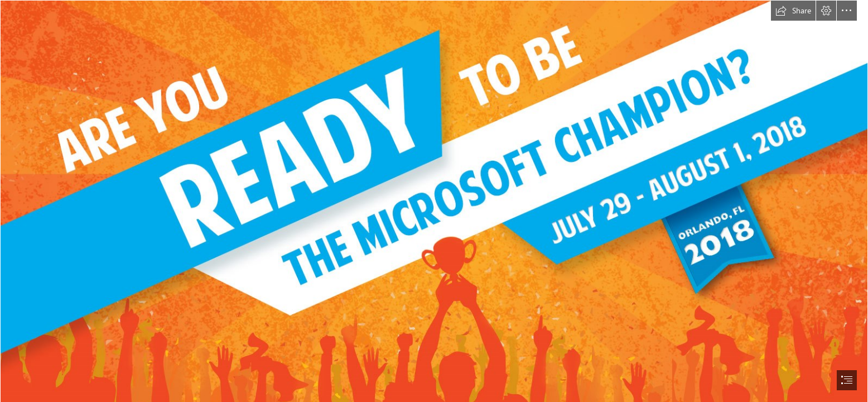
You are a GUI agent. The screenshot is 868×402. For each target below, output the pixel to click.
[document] (434, 201)
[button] (793, 11)
